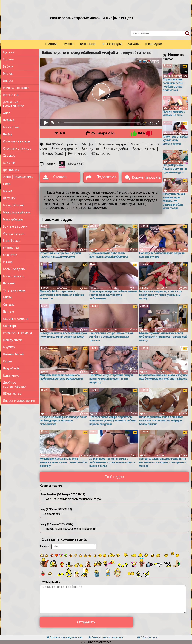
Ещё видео (114, 477)
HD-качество (12, 394)
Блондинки (11, 248)
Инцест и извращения (19, 401)
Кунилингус (11, 376)
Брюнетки (10, 255)
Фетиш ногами (14, 234)
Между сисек (12, 340)
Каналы (133, 44)
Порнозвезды (111, 44)
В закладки (154, 44)
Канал (51, 164)
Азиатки (9, 163)
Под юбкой (11, 369)
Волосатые (11, 127)
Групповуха (11, 170)
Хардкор (9, 156)
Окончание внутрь (16, 142)
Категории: (54, 145)
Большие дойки (14, 269)
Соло (7, 184)
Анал (7, 113)
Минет (8, 191)
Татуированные (14, 291)
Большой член (13, 205)
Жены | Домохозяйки (18, 177)
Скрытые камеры (15, 319)
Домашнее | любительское (13, 104)
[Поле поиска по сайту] (160, 33)
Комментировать (146, 177)
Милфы (8, 74)
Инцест (8, 81)
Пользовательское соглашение (106, 638)
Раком (7, 361)
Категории (88, 44)
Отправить (86, 622)
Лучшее (69, 44)
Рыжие (8, 262)
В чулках (9, 347)
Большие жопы (14, 276)
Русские (9, 53)
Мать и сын (11, 95)
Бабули (8, 67)
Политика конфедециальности (64, 638)
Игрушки (9, 198)
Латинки (9, 283)
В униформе (12, 241)
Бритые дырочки (15, 227)
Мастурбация (13, 220)
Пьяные (8, 312)
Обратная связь (147, 638)
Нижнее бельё (13, 354)
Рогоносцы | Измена (17, 333)
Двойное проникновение (14, 385)
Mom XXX (75, 164)
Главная (51, 44)
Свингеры (10, 326)
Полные (9, 120)
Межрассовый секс (17, 213)
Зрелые (8, 60)
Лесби (7, 134)
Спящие (9, 305)
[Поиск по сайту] (187, 34)
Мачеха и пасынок (16, 88)
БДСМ (7, 298)
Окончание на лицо (17, 149)
